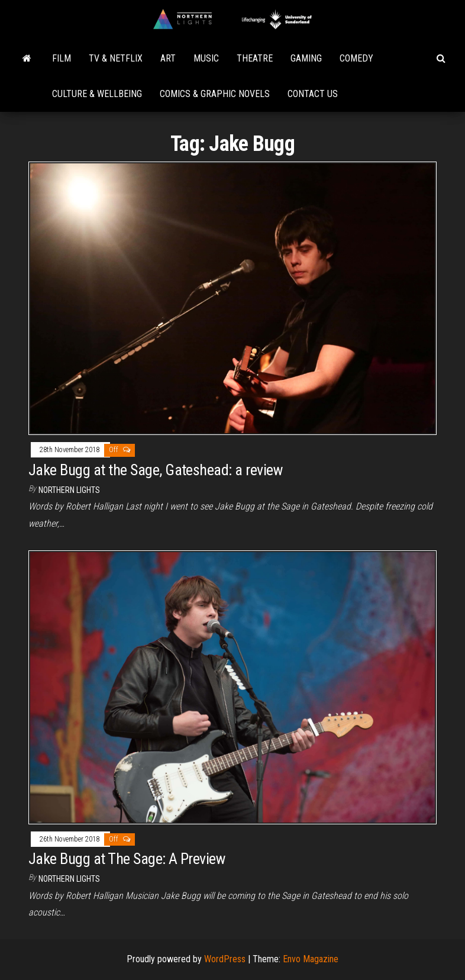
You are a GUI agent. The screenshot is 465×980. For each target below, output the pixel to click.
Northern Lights (69, 490)
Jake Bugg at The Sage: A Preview (127, 859)
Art (168, 58)
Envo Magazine (311, 959)
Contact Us (313, 94)
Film (62, 58)
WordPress (225, 959)
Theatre (255, 58)
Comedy (356, 58)
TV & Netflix (116, 58)
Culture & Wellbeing (97, 94)
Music (206, 58)
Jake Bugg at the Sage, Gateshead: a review (155, 470)
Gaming (306, 58)
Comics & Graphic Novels (215, 94)
